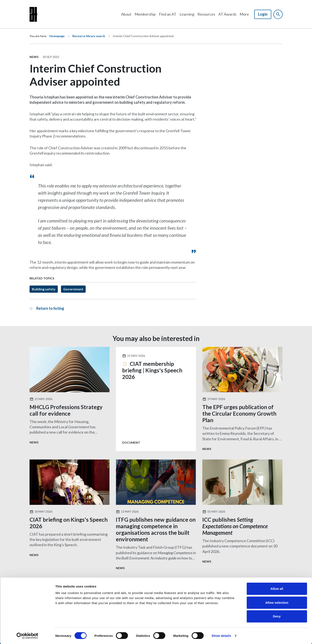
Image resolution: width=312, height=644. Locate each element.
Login (263, 14)
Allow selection (277, 603)
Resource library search (89, 36)
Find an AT (168, 14)
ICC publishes (235, 526)
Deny (277, 616)
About (126, 14)
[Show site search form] (278, 14)
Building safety (44, 289)
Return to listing (50, 308)
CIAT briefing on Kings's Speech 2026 (69, 523)
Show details (221, 636)
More (244, 14)
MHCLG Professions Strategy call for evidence (66, 410)
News (34, 57)
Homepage (57, 36)
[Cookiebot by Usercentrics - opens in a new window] (27, 636)
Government (73, 289)
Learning (187, 14)
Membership (145, 14)
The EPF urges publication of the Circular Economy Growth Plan (239, 414)
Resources (206, 14)
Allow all (277, 589)
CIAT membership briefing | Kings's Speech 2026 (152, 370)
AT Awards (227, 14)
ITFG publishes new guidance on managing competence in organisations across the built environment (156, 529)
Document (131, 443)
